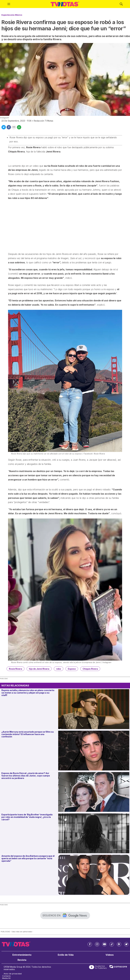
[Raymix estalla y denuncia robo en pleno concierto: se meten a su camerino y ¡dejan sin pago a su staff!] (94, 709)
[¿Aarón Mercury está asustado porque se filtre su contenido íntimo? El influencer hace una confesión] (94, 751)
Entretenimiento (22, 955)
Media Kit (6, 978)
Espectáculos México (12, 15)
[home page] (65, 4)
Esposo (72, 669)
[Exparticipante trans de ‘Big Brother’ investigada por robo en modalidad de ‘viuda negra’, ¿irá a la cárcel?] (94, 833)
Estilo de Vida (66, 955)
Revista (22, 960)
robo (59, 669)
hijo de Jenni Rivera (39, 669)
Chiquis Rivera (90, 669)
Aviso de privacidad (13, 974)
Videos (110, 955)
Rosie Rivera (16, 669)
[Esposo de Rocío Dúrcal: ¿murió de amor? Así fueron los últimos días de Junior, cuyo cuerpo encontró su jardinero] (94, 792)
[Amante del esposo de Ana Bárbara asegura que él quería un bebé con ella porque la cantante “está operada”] (94, 875)
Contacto (6, 976)
